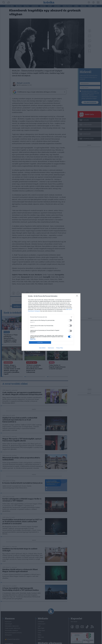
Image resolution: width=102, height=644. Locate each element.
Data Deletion (42, 348)
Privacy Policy (60, 348)
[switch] (70, 320)
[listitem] (51, 317)
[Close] (77, 296)
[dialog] (51, 322)
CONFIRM (40, 342)
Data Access (51, 348)
